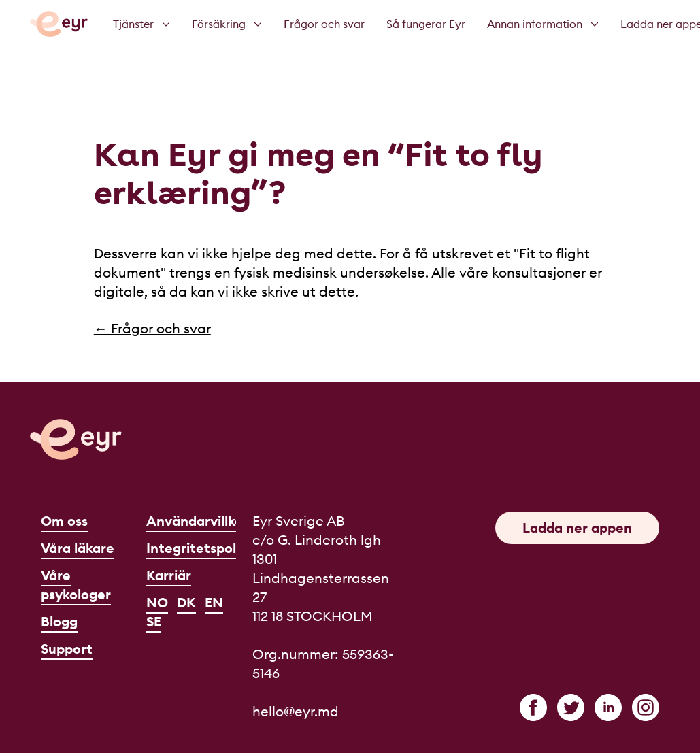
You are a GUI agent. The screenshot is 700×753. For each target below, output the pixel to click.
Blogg (59, 621)
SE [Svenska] (154, 621)
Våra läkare (78, 548)
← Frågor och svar (152, 328)
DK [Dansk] (186, 602)
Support (67, 649)
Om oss (64, 521)
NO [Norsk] (157, 602)
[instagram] (646, 707)
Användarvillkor (197, 521)
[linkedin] (608, 707)
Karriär (169, 575)
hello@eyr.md (296, 711)
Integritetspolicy (200, 548)
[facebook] (533, 707)
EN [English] (214, 602)
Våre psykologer (76, 585)
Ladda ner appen (577, 528)
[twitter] (571, 707)
